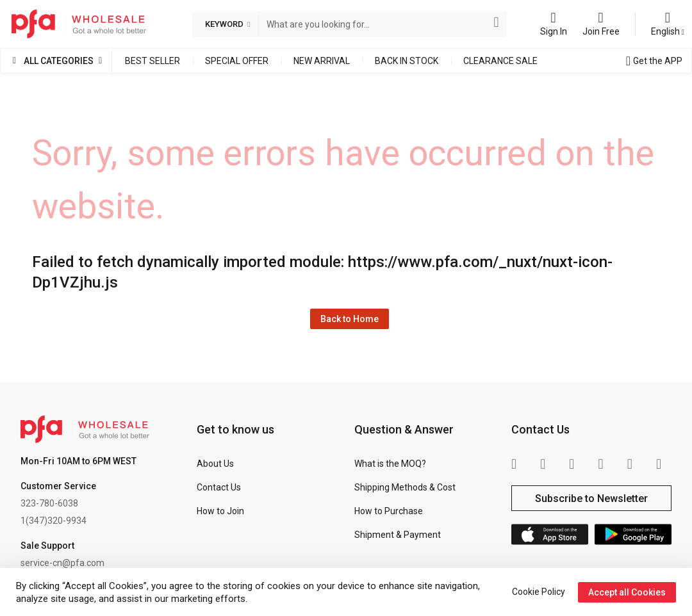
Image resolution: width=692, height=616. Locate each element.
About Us (215, 464)
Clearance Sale (500, 61)
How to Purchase (389, 511)
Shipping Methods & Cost (405, 487)
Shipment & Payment (398, 535)
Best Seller (152, 61)
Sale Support (47, 546)
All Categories (59, 61)
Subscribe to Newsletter (591, 498)
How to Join (220, 511)
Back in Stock (407, 61)
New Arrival (322, 61)
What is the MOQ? (390, 464)
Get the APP (658, 61)
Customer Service (58, 486)
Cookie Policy (539, 592)
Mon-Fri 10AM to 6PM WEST (78, 461)
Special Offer (237, 61)
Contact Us (219, 487)
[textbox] (375, 24)
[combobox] (375, 24)
